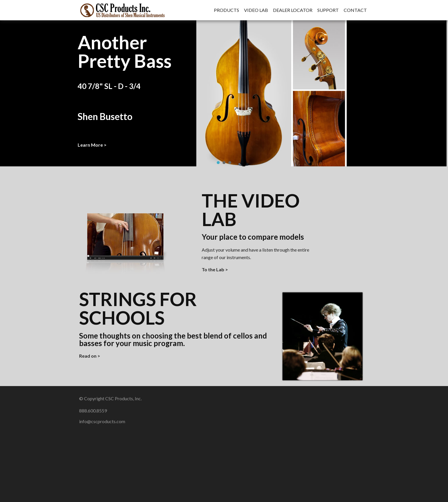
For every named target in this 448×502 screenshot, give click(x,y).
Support (328, 10)
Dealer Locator (293, 10)
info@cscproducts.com (102, 421)
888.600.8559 (93, 411)
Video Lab (256, 10)
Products (226, 10)
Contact (355, 10)
